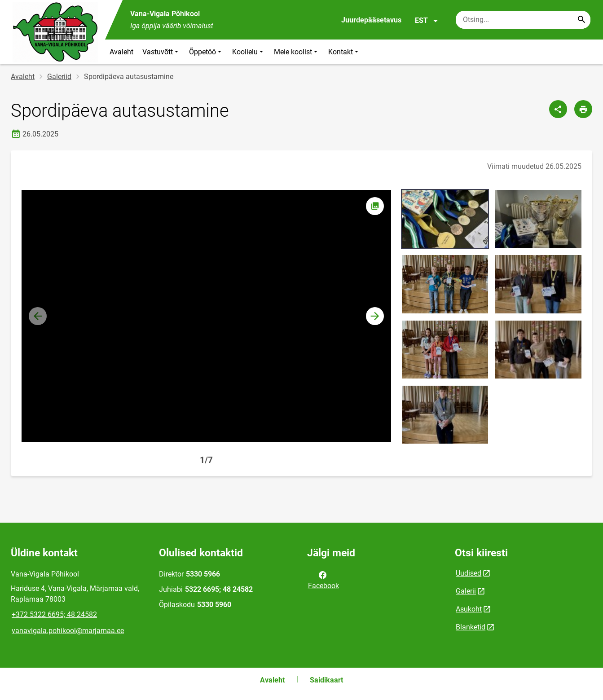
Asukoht (469, 609)
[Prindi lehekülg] (583, 109)
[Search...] (581, 20)
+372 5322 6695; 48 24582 (54, 614)
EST (427, 21)
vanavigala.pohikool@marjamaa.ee (68, 631)
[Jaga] (558, 109)
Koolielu (249, 52)
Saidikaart (326, 680)
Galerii (466, 591)
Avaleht (121, 52)
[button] (375, 316)
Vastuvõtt (161, 52)
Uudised (469, 573)
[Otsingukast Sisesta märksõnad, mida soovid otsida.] (523, 20)
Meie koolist (297, 52)
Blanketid (471, 627)
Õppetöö (206, 52)
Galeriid (59, 77)
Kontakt (344, 52)
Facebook (324, 580)
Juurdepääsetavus (371, 20)
